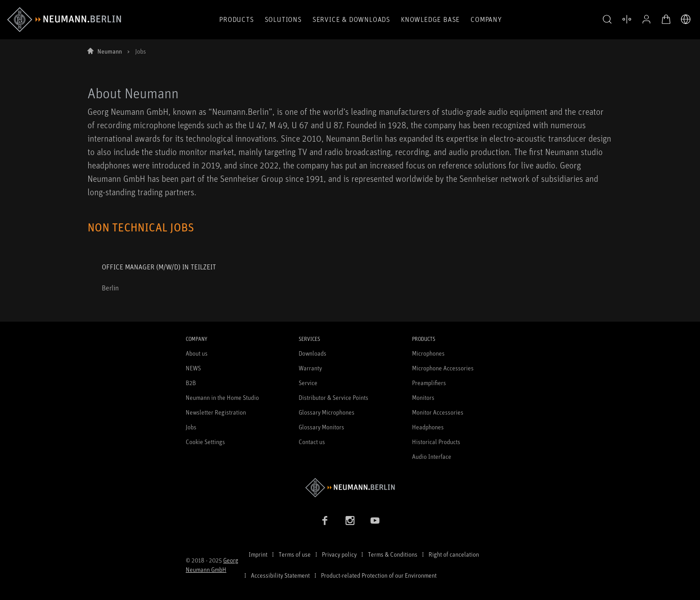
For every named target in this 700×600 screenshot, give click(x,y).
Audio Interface (432, 456)
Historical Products (436, 442)
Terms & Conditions (393, 554)
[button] (607, 20)
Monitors (423, 397)
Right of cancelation (454, 554)
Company (486, 19)
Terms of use (295, 554)
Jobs (191, 427)
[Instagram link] (350, 520)
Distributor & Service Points (333, 397)
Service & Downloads (351, 19)
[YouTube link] (375, 520)
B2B (191, 383)
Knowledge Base (430, 19)
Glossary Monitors (321, 427)
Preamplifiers (429, 383)
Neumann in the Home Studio (222, 397)
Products (236, 19)
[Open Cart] (666, 19)
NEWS (193, 368)
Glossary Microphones (327, 412)
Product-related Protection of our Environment (379, 575)
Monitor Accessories (438, 412)
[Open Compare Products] (627, 19)
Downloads (312, 353)
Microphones (428, 353)
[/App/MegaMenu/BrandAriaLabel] (64, 20)
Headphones (428, 427)
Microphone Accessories (443, 368)
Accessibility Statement (280, 575)
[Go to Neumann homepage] (350, 488)
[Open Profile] (646, 19)
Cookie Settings (205, 442)
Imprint (258, 554)
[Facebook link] (325, 520)
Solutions (283, 19)
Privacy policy (339, 554)
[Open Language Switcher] (686, 19)
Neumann (110, 51)
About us (197, 353)
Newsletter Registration (216, 412)
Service (308, 383)
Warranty (310, 368)
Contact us (312, 442)
